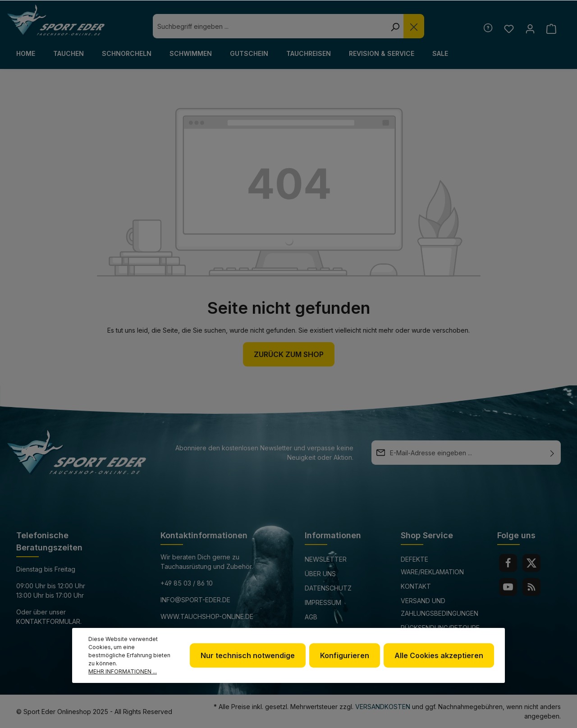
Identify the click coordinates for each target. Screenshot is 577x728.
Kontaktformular (48, 621)
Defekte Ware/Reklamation (432, 565)
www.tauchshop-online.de (207, 616)
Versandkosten (383, 707)
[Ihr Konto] (530, 29)
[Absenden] (552, 453)
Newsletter (326, 559)
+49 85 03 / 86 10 (187, 583)
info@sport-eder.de (195, 600)
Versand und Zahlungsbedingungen (440, 607)
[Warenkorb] (551, 29)
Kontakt (416, 586)
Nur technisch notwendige (248, 655)
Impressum (323, 602)
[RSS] (531, 587)
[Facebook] (508, 563)
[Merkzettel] (509, 29)
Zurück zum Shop (289, 354)
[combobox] (270, 26)
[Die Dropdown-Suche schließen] (414, 26)
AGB (311, 617)
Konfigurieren (345, 655)
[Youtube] (508, 587)
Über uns (320, 574)
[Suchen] (395, 26)
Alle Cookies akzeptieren (439, 655)
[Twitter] (531, 563)
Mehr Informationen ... (123, 671)
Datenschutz (328, 588)
